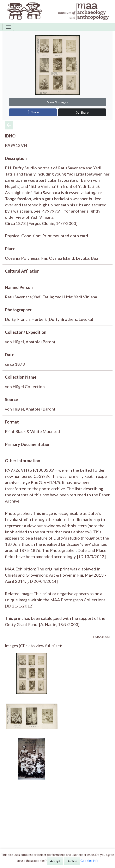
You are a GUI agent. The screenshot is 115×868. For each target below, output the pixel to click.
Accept (55, 861)
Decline (72, 861)
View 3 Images (57, 102)
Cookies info (89, 860)
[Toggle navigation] (8, 27)
